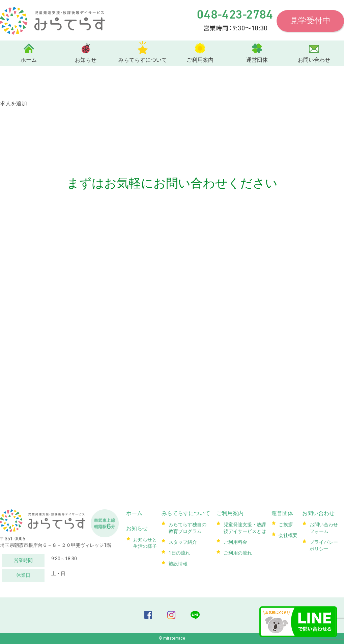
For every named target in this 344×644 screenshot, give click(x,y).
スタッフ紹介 (182, 540)
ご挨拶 (285, 524)
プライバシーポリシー (323, 543)
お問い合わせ (314, 60)
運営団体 (257, 60)
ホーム (29, 60)
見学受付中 (310, 21)
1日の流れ (179, 550)
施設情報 (177, 560)
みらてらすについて (143, 60)
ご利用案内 (200, 60)
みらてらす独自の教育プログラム (187, 527)
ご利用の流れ (237, 550)
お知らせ (86, 60)
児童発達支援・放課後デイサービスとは (244, 527)
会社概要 (287, 533)
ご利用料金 (235, 540)
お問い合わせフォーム (323, 527)
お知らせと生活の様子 (145, 541)
